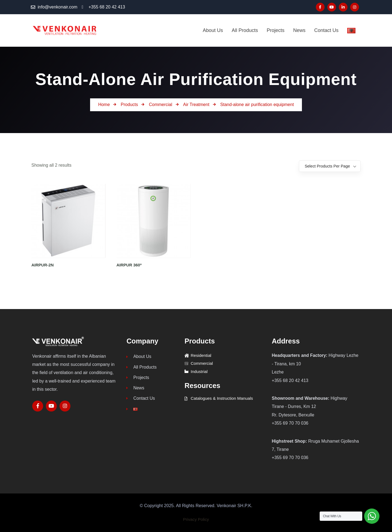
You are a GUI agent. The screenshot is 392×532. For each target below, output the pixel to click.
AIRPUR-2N (43, 265)
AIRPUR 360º (129, 265)
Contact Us (141, 400)
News (135, 390)
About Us (139, 357)
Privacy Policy (196, 519)
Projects (138, 379)
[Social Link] (320, 7)
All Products (141, 368)
